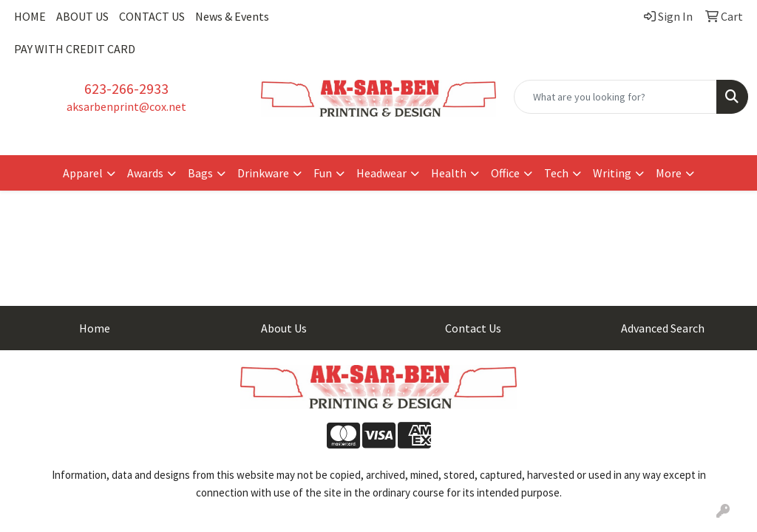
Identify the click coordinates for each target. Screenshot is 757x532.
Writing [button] (612, 173)
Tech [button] (556, 173)
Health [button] (449, 173)
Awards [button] (145, 173)
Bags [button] (200, 173)
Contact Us (473, 328)
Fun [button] (323, 173)
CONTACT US (152, 16)
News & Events (232, 16)
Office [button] (505, 173)
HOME (30, 16)
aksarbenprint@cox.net (126, 106)
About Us (284, 328)
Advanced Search (663, 328)
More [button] (669, 173)
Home (95, 328)
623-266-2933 (126, 88)
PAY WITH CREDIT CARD (75, 49)
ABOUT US (82, 16)
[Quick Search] (615, 97)
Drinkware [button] (263, 173)
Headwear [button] (381, 173)
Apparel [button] (83, 173)
